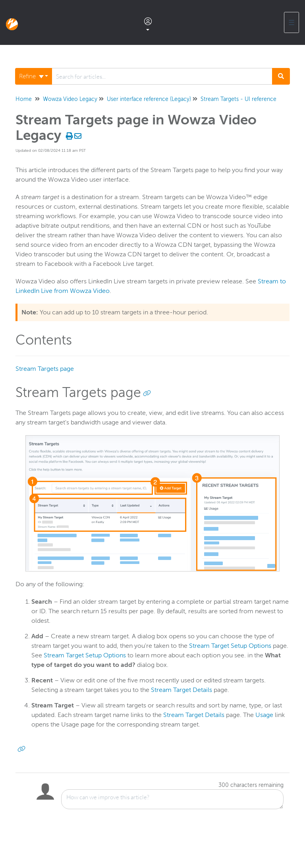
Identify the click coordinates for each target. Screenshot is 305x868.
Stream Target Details (181, 690)
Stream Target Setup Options (230, 646)
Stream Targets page (45, 369)
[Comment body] (172, 799)
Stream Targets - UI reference (238, 99)
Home (24, 99)
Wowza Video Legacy (70, 99)
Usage (264, 715)
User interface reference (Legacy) (149, 99)
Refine (31, 76)
